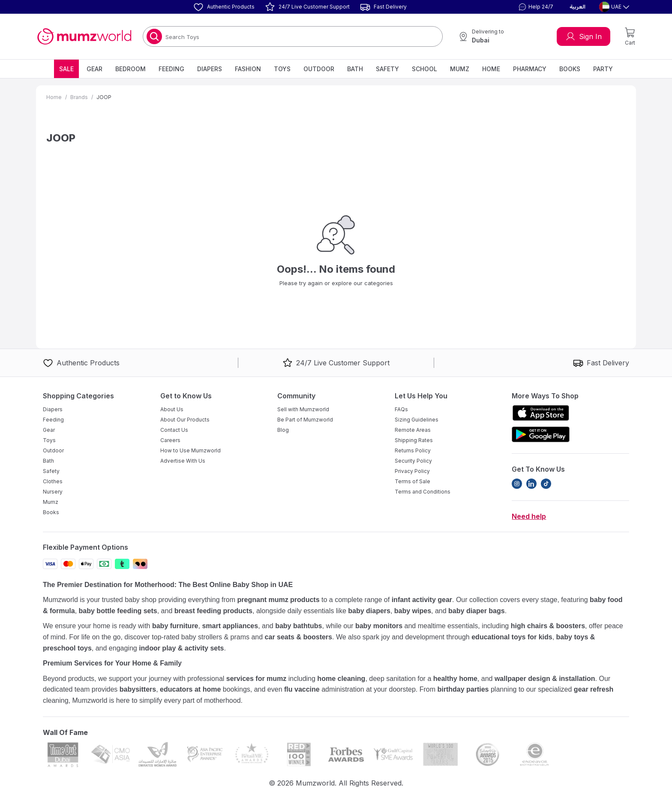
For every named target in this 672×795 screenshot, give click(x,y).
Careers (170, 440)
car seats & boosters (298, 637)
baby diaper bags (477, 611)
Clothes (53, 481)
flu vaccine (302, 689)
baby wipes (413, 611)
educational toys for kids (512, 637)
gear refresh (594, 689)
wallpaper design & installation (545, 679)
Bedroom (130, 69)
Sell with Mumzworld (303, 409)
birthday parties (463, 689)
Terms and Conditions (423, 492)
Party (603, 69)
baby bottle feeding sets (118, 611)
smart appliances (230, 626)
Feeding (171, 69)
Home (491, 69)
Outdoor (319, 69)
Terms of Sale (412, 481)
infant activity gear (422, 600)
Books (570, 69)
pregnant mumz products (279, 600)
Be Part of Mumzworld (305, 420)
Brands (79, 97)
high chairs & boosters (548, 626)
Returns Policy (413, 450)
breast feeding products (213, 611)
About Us (172, 409)
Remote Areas (413, 430)
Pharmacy (530, 69)
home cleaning (341, 679)
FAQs (401, 409)
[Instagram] (517, 484)
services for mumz (256, 679)
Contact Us (174, 430)
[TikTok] (546, 484)
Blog (283, 430)
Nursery (53, 492)
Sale (66, 69)
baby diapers (369, 611)
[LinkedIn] (531, 484)
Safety (387, 69)
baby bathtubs (298, 626)
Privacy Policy (412, 471)
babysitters (138, 689)
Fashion (248, 69)
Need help (529, 516)
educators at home (190, 689)
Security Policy (413, 461)
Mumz (460, 69)
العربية (577, 7)
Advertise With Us (183, 461)
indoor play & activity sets (181, 648)
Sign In (583, 36)
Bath (355, 69)
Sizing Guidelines (417, 420)
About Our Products (185, 420)
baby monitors (379, 626)
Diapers (210, 69)
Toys (282, 69)
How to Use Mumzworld (190, 450)
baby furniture (175, 626)
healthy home (455, 679)
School (424, 69)
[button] (535, 7)
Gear (94, 69)
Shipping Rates (414, 440)
